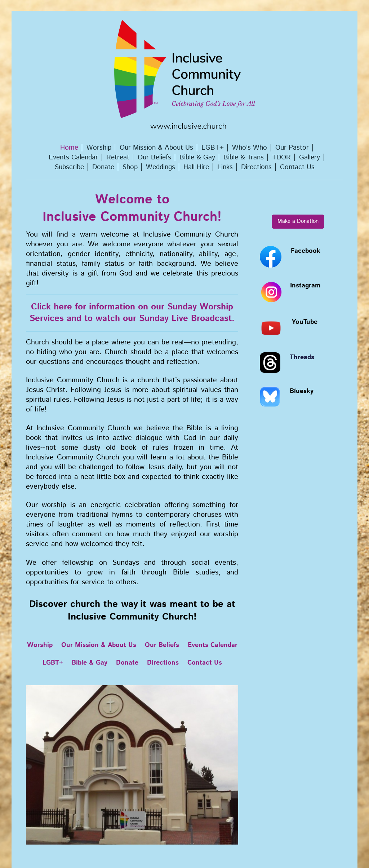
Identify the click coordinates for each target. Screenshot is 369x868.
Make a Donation (298, 221)
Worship (40, 645)
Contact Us (205, 663)
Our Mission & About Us (99, 645)
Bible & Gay (90, 663)
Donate (127, 663)
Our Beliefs (162, 645)
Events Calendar (213, 645)
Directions (163, 663)
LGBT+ (53, 663)
